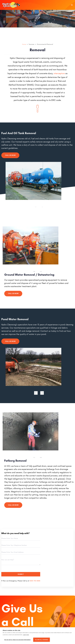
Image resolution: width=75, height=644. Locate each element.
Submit (21, 574)
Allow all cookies (42, 640)
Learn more (26, 635)
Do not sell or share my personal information (17, 640)
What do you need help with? (15, 533)
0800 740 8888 (35, 581)
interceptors (59, 73)
